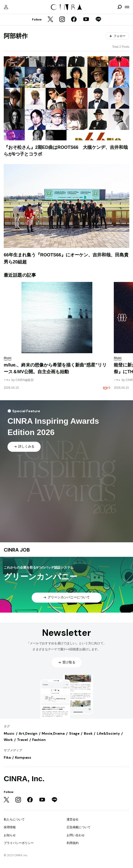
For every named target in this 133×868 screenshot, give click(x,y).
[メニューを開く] (127, 7)
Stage (74, 733)
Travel (22, 740)
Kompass (23, 757)
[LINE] (98, 20)
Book (88, 733)
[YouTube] (86, 20)
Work (8, 740)
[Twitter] (50, 20)
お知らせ (10, 835)
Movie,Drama (53, 733)
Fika (7, 757)
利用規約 (73, 843)
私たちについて (14, 819)
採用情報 (10, 827)
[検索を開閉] (120, 7)
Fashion (39, 740)
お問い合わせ (76, 835)
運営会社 (73, 819)
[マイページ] (6, 7)
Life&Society (108, 733)
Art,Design (28, 733)
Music (9, 733)
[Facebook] (74, 20)
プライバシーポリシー (19, 843)
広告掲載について (79, 827)
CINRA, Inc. (24, 779)
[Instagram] (62, 20)
